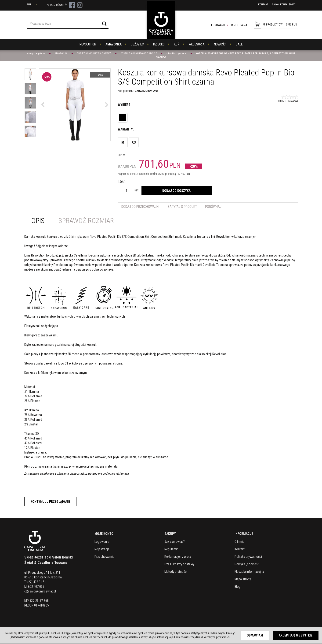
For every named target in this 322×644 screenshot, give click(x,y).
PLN (32, 5)
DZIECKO (159, 44)
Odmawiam (255, 635)
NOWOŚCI (220, 44)
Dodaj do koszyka (176, 191)
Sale (100, 75)
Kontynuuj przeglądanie (50, 502)
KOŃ (177, 44)
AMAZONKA (114, 44)
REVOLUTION (88, 44)
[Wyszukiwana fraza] (63, 24)
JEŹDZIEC (137, 44)
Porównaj (213, 207)
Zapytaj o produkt (182, 207)
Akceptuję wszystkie (296, 635)
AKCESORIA (197, 44)
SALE (239, 44)
